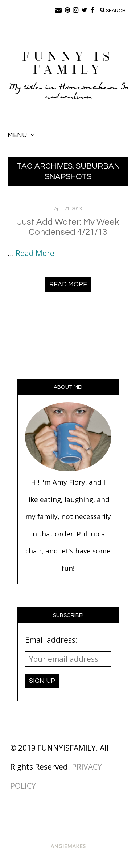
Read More (35, 253)
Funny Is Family (68, 63)
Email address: (51, 640)
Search (113, 10)
